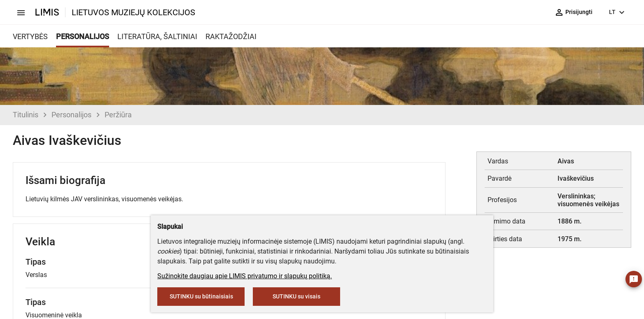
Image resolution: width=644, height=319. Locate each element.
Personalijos (71, 115)
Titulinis (26, 115)
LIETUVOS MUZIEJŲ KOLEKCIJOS (133, 12)
